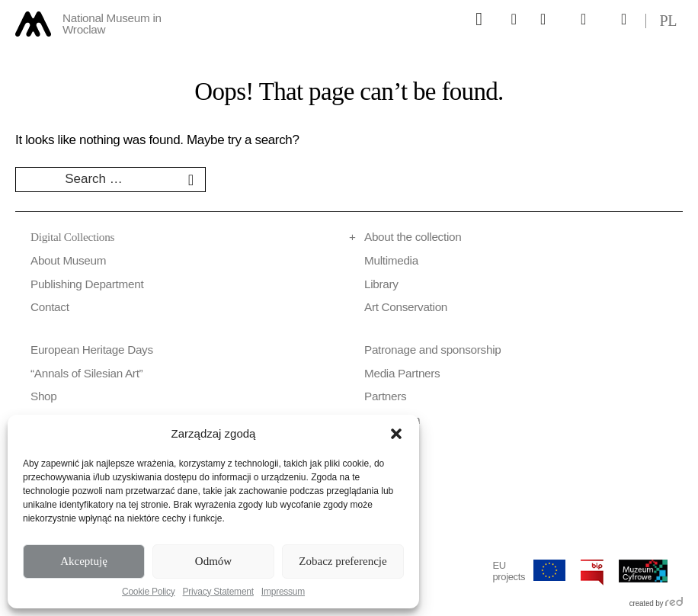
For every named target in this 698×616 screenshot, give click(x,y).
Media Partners (402, 373)
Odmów (213, 561)
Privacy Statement (218, 592)
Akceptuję (84, 561)
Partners (385, 396)
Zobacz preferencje (343, 561)
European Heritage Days (92, 350)
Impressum (283, 592)
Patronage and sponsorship (432, 350)
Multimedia (391, 260)
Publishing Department (87, 284)
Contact (50, 307)
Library (381, 284)
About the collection (413, 237)
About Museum (68, 260)
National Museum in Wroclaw (112, 24)
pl (668, 21)
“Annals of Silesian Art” (86, 373)
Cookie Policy (149, 592)
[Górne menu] (479, 19)
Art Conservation (406, 307)
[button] (396, 434)
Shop (44, 396)
